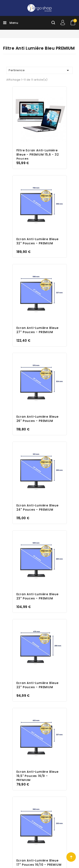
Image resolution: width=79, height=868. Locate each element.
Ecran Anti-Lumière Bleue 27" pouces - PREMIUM (37, 330)
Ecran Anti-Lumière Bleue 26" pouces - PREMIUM (37, 419)
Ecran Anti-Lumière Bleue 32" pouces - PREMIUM (37, 241)
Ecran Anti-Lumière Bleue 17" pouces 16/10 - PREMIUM (39, 863)
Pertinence (39, 70)
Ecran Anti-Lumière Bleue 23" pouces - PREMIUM (37, 596)
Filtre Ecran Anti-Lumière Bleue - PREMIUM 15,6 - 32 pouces (38, 155)
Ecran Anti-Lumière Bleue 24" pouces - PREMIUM (37, 507)
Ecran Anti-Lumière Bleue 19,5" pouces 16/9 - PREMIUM (37, 776)
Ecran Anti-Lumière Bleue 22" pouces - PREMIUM (37, 685)
